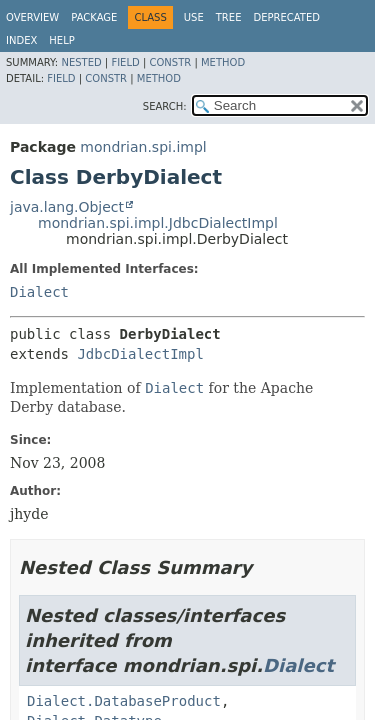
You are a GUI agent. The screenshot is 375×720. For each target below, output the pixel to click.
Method (223, 62)
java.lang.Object (67, 207)
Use (194, 17)
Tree (229, 17)
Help (61, 40)
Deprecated (286, 17)
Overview (32, 17)
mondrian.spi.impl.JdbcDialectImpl (158, 223)
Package (94, 17)
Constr (170, 62)
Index (21, 40)
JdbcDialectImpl (140, 354)
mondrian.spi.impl (143, 147)
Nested (81, 62)
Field (125, 62)
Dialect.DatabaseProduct (124, 701)
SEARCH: (165, 106)
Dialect (39, 292)
